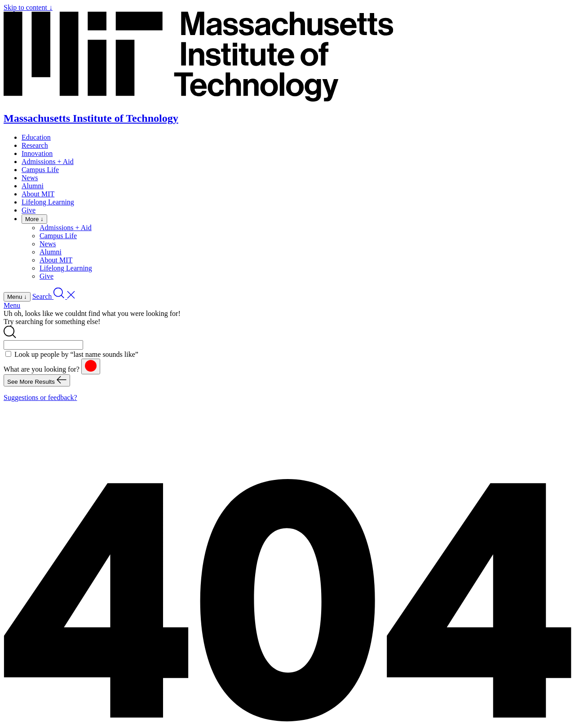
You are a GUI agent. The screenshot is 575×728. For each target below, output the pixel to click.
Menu (12, 305)
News (30, 178)
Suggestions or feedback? (40, 397)
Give (29, 210)
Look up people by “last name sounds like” (76, 354)
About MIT (38, 194)
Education (36, 137)
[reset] (91, 366)
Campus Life (40, 170)
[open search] (54, 296)
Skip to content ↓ (28, 7)
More (34, 219)
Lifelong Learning (48, 202)
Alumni (33, 186)
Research (35, 145)
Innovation (37, 153)
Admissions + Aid (48, 162)
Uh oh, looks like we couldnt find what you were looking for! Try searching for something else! (92, 317)
